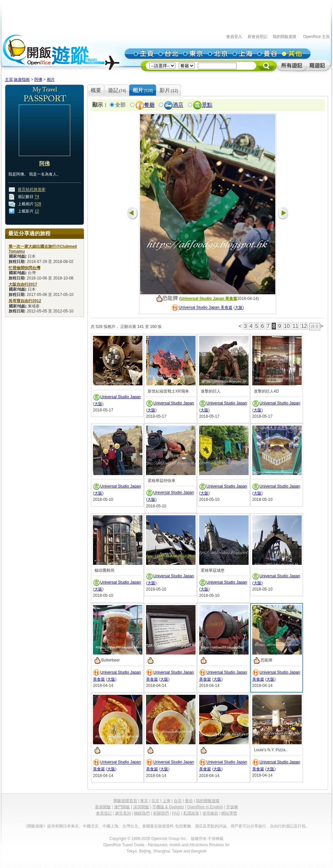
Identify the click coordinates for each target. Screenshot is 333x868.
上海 (166, 801)
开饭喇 (232, 807)
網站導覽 (229, 813)
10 (287, 326)
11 (295, 326)
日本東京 (71, 826)
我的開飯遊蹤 (285, 37)
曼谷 (189, 801)
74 (37, 197)
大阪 (239, 308)
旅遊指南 (22, 80)
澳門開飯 (122, 807)
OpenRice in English (205, 807)
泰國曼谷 (150, 826)
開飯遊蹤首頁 (125, 801)
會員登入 (234, 37)
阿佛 (38, 80)
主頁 (9, 80)
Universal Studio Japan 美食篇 (209, 299)
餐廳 (149, 105)
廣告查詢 (123, 813)
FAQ (176, 813)
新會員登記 (257, 37)
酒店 (178, 105)
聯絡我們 (142, 813)
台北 (178, 801)
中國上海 (110, 826)
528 (38, 204)
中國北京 (91, 826)
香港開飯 (103, 807)
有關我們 (161, 813)
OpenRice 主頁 (316, 37)
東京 (144, 801)
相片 (51, 80)
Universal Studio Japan (121, 397)
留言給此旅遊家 (32, 190)
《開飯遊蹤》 (35, 826)
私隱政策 (191, 813)
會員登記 (104, 813)
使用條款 (210, 813)
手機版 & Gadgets (168, 807)
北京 (155, 801)
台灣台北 (130, 826)
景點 (207, 105)
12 (37, 211)
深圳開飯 (141, 807)
